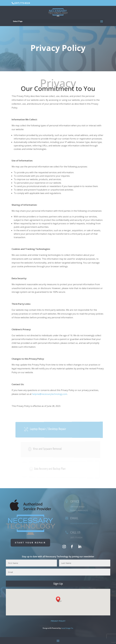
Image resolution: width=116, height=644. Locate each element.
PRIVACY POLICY (58, 621)
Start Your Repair (30, 543)
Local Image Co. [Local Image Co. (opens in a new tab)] (67, 628)
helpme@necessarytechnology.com (50, 394)
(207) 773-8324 (22, 3)
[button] (59, 599)
